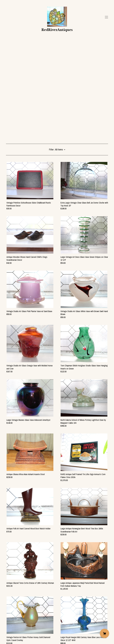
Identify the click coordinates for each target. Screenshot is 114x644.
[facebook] (7, 622)
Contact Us (11, 626)
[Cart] (104, 633)
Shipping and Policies (14, 629)
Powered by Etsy (13, 636)
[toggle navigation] (106, 17)
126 (71, 608)
